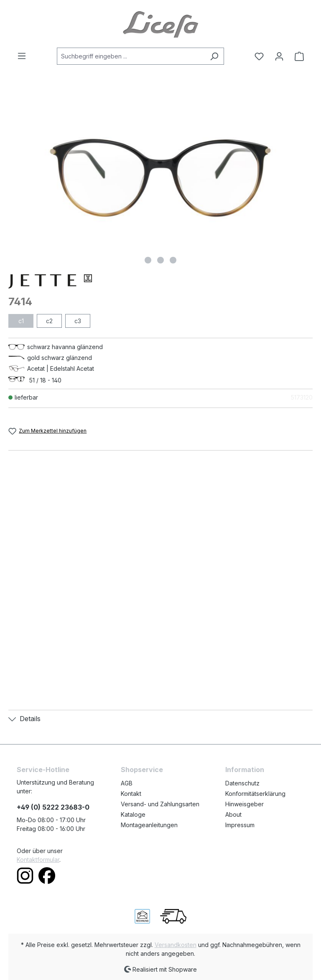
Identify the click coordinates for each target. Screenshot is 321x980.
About (233, 814)
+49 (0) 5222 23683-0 (53, 807)
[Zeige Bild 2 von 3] (160, 260)
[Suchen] (214, 56)
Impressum (240, 825)
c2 (49, 321)
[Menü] (24, 56)
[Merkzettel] (259, 56)
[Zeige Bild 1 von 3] (148, 260)
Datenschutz (242, 783)
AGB (127, 783)
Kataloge (133, 814)
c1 (21, 321)
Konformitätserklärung (255, 794)
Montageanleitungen (149, 825)
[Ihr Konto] (279, 56)
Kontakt (131, 794)
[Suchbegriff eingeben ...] (131, 56)
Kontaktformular (38, 860)
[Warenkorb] (297, 56)
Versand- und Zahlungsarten (160, 804)
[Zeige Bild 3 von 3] (173, 260)
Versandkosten (176, 945)
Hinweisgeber (245, 804)
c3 (78, 321)
